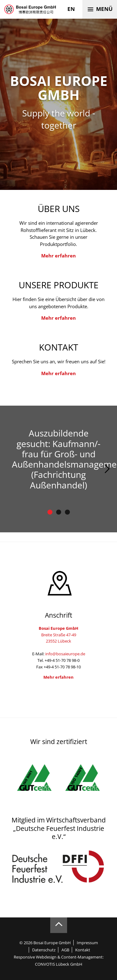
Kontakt (58, 347)
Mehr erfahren (58, 256)
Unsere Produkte (59, 285)
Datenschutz (44, 950)
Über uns (59, 209)
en (71, 9)
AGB (65, 950)
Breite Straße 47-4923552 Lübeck (58, 635)
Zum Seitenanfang (59, 925)
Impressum (87, 943)
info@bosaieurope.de (65, 654)
